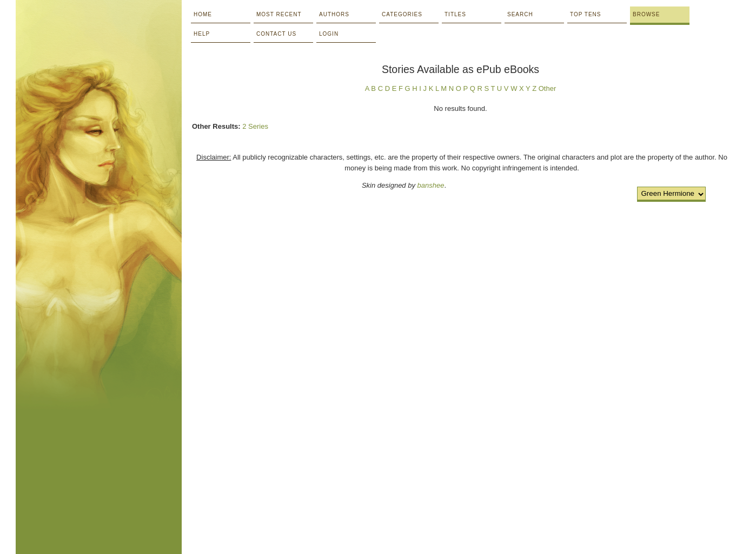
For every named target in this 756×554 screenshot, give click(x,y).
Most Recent (279, 14)
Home (203, 14)
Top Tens (585, 14)
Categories (402, 14)
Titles (455, 14)
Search (520, 14)
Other (548, 88)
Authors (334, 14)
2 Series (255, 126)
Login (329, 34)
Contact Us (276, 34)
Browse (646, 14)
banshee (431, 185)
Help (202, 34)
